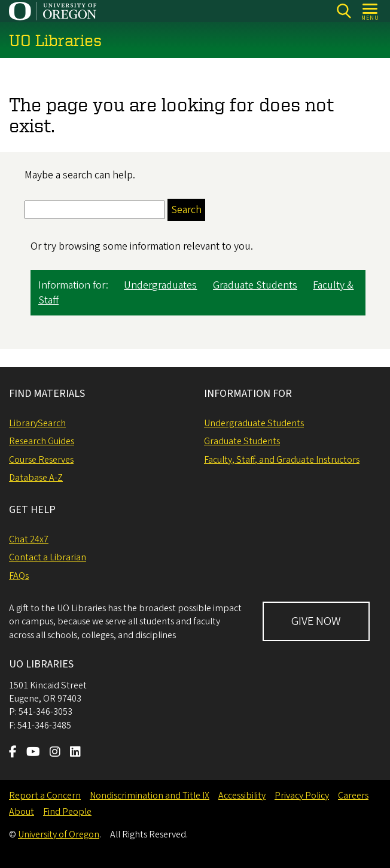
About (22, 812)
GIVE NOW (316, 621)
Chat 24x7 (29, 539)
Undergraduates (160, 286)
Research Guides (42, 441)
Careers (353, 796)
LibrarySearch (37, 423)
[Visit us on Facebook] (13, 753)
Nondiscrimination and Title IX (150, 796)
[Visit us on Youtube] (33, 753)
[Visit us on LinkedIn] (75, 753)
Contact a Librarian (48, 557)
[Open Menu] (371, 11)
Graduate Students (255, 286)
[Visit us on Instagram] (55, 753)
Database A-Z (36, 478)
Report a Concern (45, 796)
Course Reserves (41, 460)
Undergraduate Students (254, 423)
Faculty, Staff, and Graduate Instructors (282, 460)
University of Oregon (59, 834)
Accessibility (242, 796)
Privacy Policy (302, 796)
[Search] (344, 11)
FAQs (19, 576)
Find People (67, 812)
